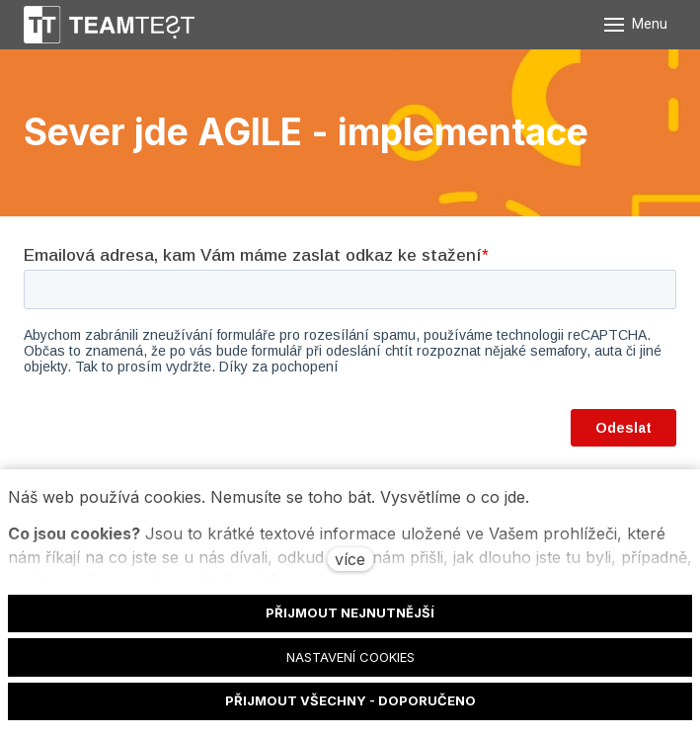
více (350, 559)
